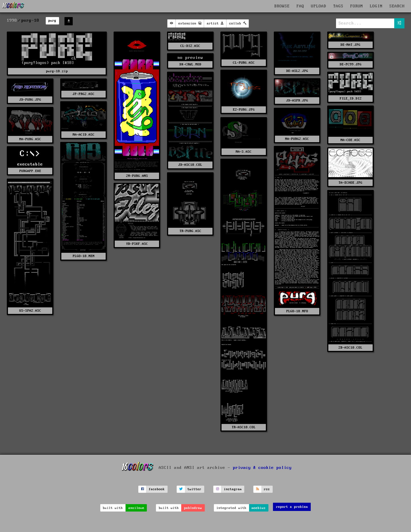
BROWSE (282, 6)
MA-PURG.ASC (30, 139)
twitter (194, 489)
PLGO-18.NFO (297, 311)
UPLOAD (319, 6)
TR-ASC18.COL (244, 427)
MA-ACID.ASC (84, 135)
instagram (233, 489)
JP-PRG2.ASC (84, 94)
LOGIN (376, 6)
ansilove (136, 508)
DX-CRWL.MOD (190, 64)
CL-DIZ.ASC (190, 46)
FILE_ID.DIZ (351, 99)
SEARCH (397, 6)
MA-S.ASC (244, 152)
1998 (12, 20)
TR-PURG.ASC (190, 231)
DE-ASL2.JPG (297, 71)
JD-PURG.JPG (30, 100)
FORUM (357, 6)
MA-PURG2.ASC (297, 139)
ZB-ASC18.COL (351, 348)
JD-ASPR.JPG (297, 101)
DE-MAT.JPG (351, 45)
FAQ (300, 6)
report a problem (292, 507)
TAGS (338, 6)
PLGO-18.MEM (84, 256)
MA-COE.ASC (351, 140)
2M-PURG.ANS (137, 176)
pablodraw (193, 508)
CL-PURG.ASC (244, 63)
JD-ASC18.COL (190, 165)
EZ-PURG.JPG (244, 110)
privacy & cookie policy (262, 467)
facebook (157, 489)
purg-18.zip (57, 71)
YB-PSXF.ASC (137, 244)
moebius (259, 508)
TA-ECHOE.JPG (351, 183)
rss (267, 489)
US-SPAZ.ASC (30, 311)
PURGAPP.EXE (30, 171)
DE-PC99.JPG (351, 64)
